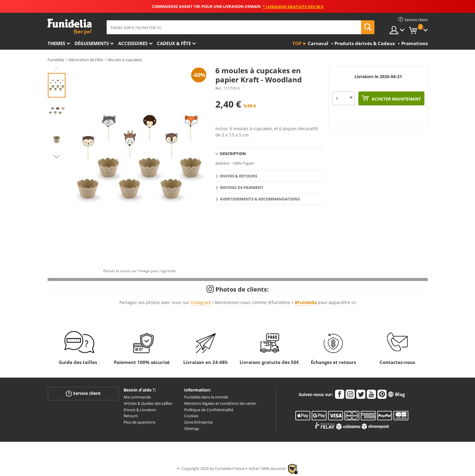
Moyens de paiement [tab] (242, 187)
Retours (131, 416)
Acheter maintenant (396, 99)
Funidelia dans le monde (206, 397)
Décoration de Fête (86, 60)
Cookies (191, 416)
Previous (57, 69)
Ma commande (137, 397)
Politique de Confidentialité (209, 410)
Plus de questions (140, 422)
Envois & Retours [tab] (239, 176)
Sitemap (192, 428)
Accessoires (133, 43)
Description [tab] (233, 154)
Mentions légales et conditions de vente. (220, 403)
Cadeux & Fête (174, 43)
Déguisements (92, 43)
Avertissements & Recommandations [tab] (260, 199)
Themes (56, 43)
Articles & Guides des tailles (148, 403)
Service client (83, 393)
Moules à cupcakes (125, 60)
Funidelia (56, 60)
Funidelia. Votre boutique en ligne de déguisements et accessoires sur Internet (70, 27)
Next (57, 157)
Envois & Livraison (140, 410)
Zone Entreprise (198, 422)
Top (297, 43)
